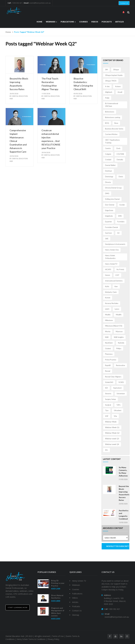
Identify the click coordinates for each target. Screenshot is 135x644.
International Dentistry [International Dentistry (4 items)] (114, 281)
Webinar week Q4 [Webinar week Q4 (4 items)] (112, 444)
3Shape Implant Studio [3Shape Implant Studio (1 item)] (114, 75)
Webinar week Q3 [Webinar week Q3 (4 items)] (112, 439)
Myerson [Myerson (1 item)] (119, 331)
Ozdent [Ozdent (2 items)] (108, 348)
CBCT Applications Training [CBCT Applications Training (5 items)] (112, 141)
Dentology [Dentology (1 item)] (109, 177)
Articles (120, 22)
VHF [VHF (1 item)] (107, 416)
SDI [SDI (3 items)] (106, 388)
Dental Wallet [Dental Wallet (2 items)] (110, 165)
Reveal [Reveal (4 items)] (108, 371)
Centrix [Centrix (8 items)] (108, 148)
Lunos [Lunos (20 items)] (117, 309)
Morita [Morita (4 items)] (108, 331)
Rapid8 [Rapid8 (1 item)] (108, 365)
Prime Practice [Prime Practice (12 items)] (111, 360)
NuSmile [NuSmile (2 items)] (121, 343)
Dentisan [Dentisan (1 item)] (109, 171)
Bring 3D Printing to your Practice (58, 583)
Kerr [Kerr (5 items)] (116, 286)
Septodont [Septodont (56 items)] (117, 388)
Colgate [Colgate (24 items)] (108, 154)
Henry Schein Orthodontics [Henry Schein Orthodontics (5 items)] (110, 257)
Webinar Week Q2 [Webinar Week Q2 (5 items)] (112, 433)
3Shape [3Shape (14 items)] (116, 70)
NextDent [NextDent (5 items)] (109, 343)
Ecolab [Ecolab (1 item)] (122, 205)
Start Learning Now (18, 608)
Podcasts (107, 22)
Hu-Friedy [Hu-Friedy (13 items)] (120, 269)
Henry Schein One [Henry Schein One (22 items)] (112, 250)
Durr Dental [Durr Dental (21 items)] (110, 205)
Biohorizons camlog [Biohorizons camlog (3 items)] (113, 117)
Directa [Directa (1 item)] (108, 182)
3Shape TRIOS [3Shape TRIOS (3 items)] (111, 81)
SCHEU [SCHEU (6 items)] (121, 382)
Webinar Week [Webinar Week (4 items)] (111, 422)
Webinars (51, 22)
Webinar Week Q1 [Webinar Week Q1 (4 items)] (112, 427)
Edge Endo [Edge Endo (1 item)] (109, 210)
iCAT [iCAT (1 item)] (117, 275)
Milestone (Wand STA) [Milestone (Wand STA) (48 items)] (114, 326)
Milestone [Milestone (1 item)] (109, 320)
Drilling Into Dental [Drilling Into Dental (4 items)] (112, 199)
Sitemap (76, 615)
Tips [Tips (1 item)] (107, 410)
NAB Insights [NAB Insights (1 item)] (119, 337)
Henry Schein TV (79, 581)
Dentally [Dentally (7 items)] (120, 160)
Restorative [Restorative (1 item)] (120, 365)
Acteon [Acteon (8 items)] (118, 86)
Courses (83, 22)
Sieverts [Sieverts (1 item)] (108, 394)
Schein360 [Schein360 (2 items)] (109, 382)
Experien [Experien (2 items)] (108, 222)
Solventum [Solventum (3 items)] (121, 394)
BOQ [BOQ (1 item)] (107, 123)
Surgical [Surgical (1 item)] (108, 405)
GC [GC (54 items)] (118, 233)
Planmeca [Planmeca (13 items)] (109, 354)
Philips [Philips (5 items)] (119, 348)
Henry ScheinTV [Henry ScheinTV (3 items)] (111, 264)
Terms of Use (58, 636)
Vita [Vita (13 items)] (115, 416)
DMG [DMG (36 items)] (107, 193)
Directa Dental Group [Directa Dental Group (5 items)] (113, 188)
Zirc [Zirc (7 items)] (107, 450)
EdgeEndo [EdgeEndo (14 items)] (109, 216)
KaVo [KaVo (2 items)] (107, 286)
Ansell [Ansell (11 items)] (120, 92)
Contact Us (124, 3)
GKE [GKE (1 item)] (107, 239)
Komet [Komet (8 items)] (108, 298)
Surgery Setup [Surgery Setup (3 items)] (110, 399)
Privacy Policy (53, 639)
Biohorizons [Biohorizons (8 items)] (110, 112)
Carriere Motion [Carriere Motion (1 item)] (111, 134)
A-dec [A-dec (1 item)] (107, 86)
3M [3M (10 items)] (106, 70)
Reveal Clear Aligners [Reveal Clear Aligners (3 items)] (113, 377)
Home (39, 22)
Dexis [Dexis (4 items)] (121, 177)
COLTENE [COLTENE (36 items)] (120, 154)
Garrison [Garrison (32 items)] (108, 233)
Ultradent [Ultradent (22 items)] (118, 410)
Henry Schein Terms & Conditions (31, 639)
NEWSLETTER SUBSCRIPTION (118, 546)
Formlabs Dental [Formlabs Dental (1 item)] (111, 227)
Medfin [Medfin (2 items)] (108, 315)
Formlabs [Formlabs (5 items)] (121, 222)
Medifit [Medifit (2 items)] (119, 315)
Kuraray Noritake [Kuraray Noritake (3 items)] (112, 303)
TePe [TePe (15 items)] (118, 405)
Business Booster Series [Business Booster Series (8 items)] (114, 129)
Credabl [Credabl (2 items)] (108, 160)
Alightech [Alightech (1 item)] (109, 92)
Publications (68, 22)
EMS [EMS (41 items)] (120, 216)
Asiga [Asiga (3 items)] (107, 98)
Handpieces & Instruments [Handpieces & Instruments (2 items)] (115, 244)
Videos (95, 22)
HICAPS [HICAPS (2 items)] (108, 269)
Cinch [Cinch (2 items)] (118, 148)
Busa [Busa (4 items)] (116, 123)
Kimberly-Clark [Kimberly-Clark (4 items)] (111, 292)
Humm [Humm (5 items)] (108, 275)
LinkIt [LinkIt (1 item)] (107, 309)
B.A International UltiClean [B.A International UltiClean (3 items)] (112, 105)
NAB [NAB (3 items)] (107, 337)
